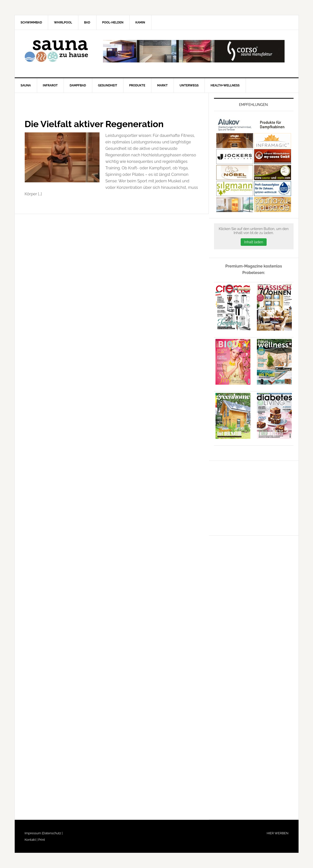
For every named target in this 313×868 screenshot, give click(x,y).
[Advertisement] (251, 497)
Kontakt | (31, 840)
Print (41, 840)
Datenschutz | (53, 833)
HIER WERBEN (277, 833)
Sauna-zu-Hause (57, 51)
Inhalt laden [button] (254, 242)
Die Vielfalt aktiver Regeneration (94, 124)
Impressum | (34, 833)
